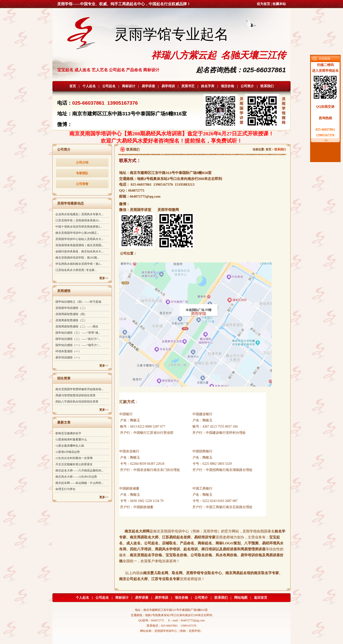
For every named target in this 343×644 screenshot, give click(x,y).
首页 (73, 86)
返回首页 (261, 598)
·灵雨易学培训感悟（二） (71, 308)
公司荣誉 (82, 184)
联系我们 (267, 86)
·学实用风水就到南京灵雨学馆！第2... (78, 264)
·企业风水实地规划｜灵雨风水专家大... (79, 214)
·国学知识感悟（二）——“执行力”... (78, 339)
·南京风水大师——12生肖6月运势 (76, 477)
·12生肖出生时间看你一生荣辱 (74, 458)
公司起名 (109, 86)
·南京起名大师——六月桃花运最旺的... (79, 470)
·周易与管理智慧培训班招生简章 (75, 395)
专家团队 (82, 173)
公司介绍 (82, 162)
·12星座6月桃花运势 (67, 452)
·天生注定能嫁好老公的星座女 (74, 464)
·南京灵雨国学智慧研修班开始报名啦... (79, 389)
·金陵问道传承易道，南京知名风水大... (79, 251)
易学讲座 (148, 86)
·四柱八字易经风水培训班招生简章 (77, 402)
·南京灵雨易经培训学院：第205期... (77, 258)
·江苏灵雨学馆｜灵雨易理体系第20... (78, 220)
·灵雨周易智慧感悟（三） (71, 320)
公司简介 (247, 86)
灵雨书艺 (188, 86)
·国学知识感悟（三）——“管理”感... (78, 333)
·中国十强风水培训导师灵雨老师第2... (78, 227)
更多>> (104, 278)
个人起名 (89, 86)
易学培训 (168, 86)
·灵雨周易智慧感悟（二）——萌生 (77, 327)
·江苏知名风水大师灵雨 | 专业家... (76, 270)
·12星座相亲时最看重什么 (71, 440)
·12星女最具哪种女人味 (69, 446)
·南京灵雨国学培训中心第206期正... (77, 233)
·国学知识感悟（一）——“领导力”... (78, 345)
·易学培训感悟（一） (68, 358)
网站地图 (241, 598)
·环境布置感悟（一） (68, 351)
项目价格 (227, 86)
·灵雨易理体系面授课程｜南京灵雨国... (79, 245)
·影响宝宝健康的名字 (68, 433)
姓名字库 (208, 86)
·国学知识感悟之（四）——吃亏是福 (78, 302)
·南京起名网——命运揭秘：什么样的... (79, 483)
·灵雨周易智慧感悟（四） (71, 314)
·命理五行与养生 (65, 489)
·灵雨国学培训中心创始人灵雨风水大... (79, 239)
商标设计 (129, 86)
